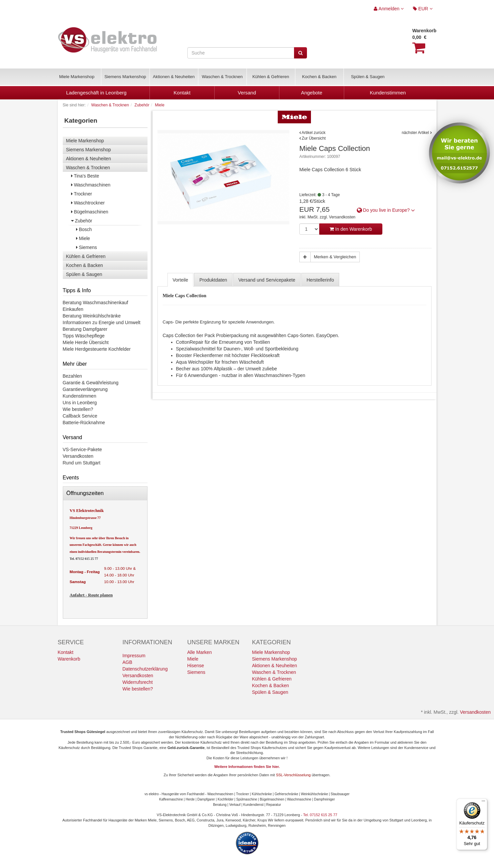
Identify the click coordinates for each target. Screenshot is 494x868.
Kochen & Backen (319, 77)
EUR (423, 9)
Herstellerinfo (320, 280)
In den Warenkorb (351, 229)
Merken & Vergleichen (335, 257)
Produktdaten (213, 280)
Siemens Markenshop (125, 77)
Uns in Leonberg (80, 403)
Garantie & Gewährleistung (91, 383)
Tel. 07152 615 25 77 (84, 559)
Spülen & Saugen (368, 77)
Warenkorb (69, 659)
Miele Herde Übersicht (86, 342)
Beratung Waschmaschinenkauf (96, 303)
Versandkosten (78, 456)
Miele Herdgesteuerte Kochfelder (97, 349)
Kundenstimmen (80, 396)
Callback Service (80, 416)
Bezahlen (72, 376)
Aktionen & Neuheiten (174, 77)
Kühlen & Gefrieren (271, 77)
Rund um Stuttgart (82, 463)
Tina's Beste (85, 176)
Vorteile (181, 280)
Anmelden (389, 9)
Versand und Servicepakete (267, 280)
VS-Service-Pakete (82, 449)
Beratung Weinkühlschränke (92, 316)
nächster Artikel (416, 133)
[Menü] (483, 803)
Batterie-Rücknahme (84, 423)
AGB (128, 662)
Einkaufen (73, 309)
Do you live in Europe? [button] (386, 210)
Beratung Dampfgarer (85, 329)
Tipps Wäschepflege (84, 336)
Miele (83, 238)
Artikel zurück (314, 133)
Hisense (196, 666)
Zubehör (82, 221)
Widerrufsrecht (138, 682)
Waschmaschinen (91, 185)
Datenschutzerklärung (145, 669)
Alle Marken (200, 652)
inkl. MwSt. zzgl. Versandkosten (327, 217)
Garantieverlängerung (85, 389)
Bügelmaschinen (90, 212)
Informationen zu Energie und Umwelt (102, 322)
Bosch (84, 229)
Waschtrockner (88, 203)
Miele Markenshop (77, 77)
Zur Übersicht (314, 138)
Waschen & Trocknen (222, 77)
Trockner (82, 194)
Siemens (87, 247)
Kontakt (66, 652)
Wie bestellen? (78, 409)
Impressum (134, 656)
